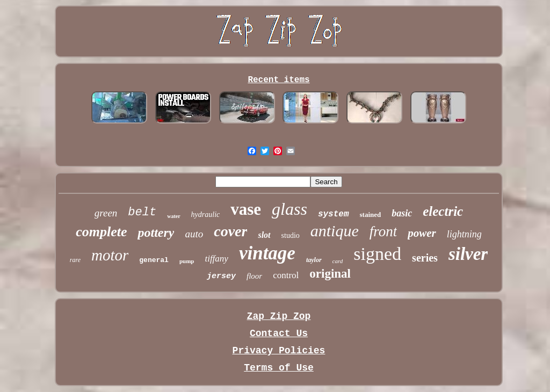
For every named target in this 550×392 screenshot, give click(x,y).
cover (230, 231)
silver (468, 254)
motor (110, 255)
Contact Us (279, 333)
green (106, 213)
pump (187, 261)
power (422, 233)
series (425, 258)
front (383, 231)
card (338, 261)
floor (254, 276)
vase (246, 209)
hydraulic (206, 215)
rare (75, 260)
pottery (156, 233)
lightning (464, 234)
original (330, 274)
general (154, 260)
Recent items (278, 80)
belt (142, 212)
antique (335, 231)
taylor (314, 260)
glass (290, 209)
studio (291, 235)
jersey (221, 276)
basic (402, 213)
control (286, 275)
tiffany (216, 259)
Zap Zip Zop (279, 316)
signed (377, 254)
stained (371, 215)
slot (264, 235)
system (334, 214)
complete (101, 232)
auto (194, 234)
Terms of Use (279, 368)
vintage (267, 253)
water (173, 216)
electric (443, 211)
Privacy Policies (279, 351)
